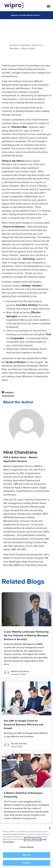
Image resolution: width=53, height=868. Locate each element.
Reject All (26, 855)
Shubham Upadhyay (20, 671)
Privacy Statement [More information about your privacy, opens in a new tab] (33, 839)
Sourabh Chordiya (19, 744)
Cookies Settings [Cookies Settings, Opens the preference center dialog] (26, 847)
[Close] (50, 828)
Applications (8, 396)
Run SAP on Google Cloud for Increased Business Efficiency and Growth (24, 724)
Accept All (26, 863)
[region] (26, 846)
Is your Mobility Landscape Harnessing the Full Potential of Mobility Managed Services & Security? (26, 635)
